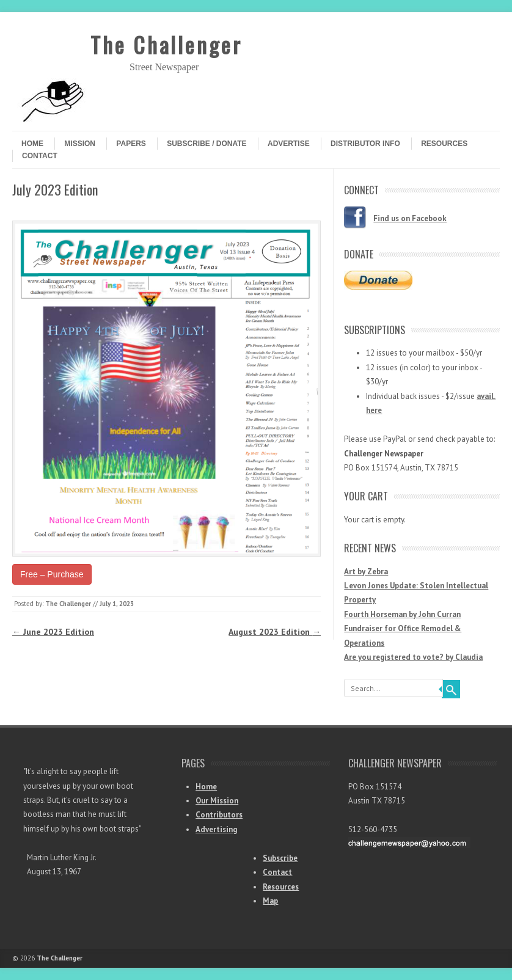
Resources (444, 144)
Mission (80, 144)
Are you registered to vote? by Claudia (413, 657)
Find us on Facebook (410, 218)
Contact (40, 156)
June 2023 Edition (53, 632)
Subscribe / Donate (207, 144)
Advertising (216, 829)
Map (270, 901)
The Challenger (166, 44)
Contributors (219, 815)
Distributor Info (365, 144)
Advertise (289, 144)
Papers (131, 144)
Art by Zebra (366, 572)
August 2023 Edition (275, 632)
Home (32, 144)
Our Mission (217, 801)
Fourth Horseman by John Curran (402, 614)
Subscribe (280, 858)
